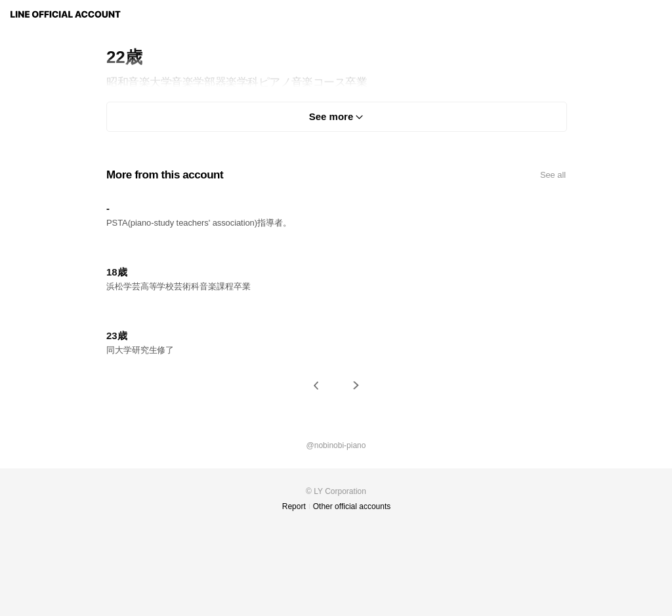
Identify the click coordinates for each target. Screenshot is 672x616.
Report (294, 506)
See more (331, 116)
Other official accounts (352, 506)
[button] (316, 385)
